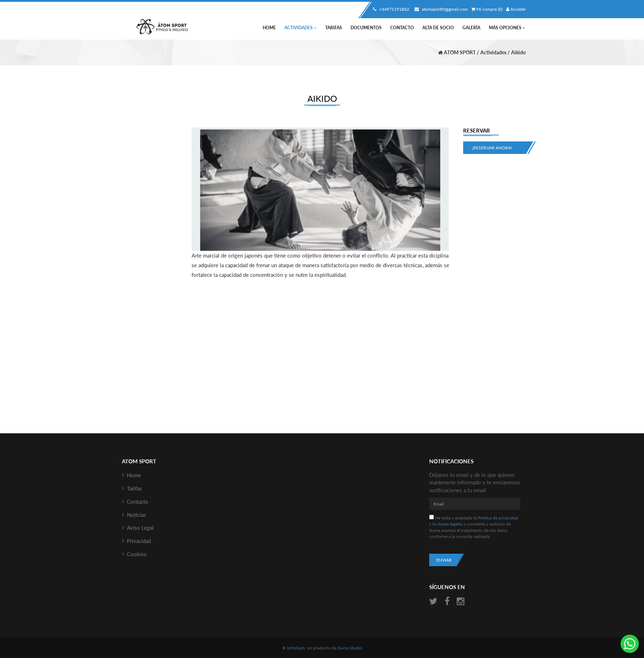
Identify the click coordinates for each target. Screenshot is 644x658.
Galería (471, 28)
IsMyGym (296, 648)
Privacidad (139, 541)
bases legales (450, 524)
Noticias (137, 515)
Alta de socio (438, 28)
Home (269, 28)
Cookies (137, 554)
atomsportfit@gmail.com (440, 9)
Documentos (366, 28)
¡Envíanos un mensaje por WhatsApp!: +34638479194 (630, 644)
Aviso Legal (140, 528)
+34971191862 (390, 9)
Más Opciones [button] (507, 28)
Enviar (444, 560)
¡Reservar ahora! (492, 148)
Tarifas (334, 28)
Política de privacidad (498, 518)
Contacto (402, 28)
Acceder (516, 9)
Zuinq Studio (350, 648)
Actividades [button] (301, 28)
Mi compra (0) (487, 9)
